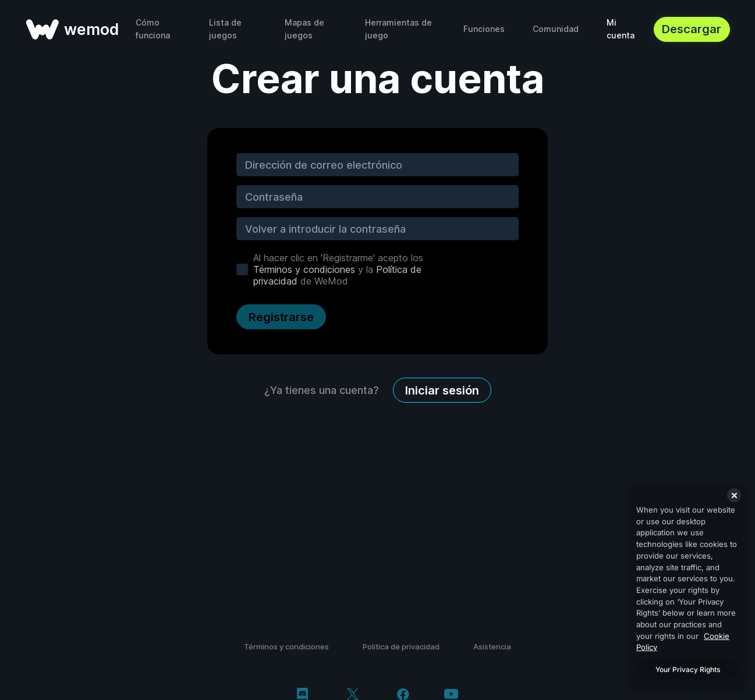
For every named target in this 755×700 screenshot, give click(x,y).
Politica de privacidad (401, 646)
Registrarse (281, 317)
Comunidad (556, 29)
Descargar (692, 29)
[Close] (734, 495)
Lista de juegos (225, 29)
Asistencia (492, 646)
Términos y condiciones (304, 269)
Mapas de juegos (304, 29)
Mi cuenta (621, 29)
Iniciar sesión (442, 390)
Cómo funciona (153, 29)
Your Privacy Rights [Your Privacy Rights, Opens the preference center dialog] (688, 669)
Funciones (484, 29)
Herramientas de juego (398, 29)
